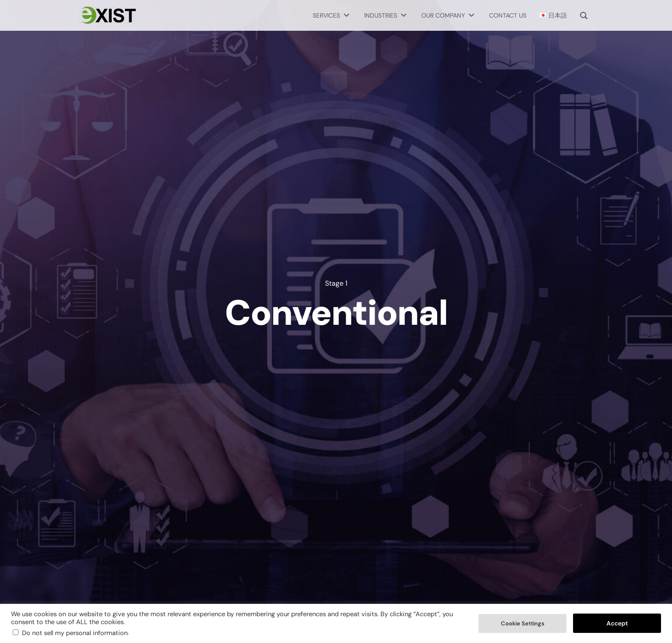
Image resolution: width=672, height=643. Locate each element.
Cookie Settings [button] (523, 623)
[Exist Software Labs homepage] (107, 15)
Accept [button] (617, 623)
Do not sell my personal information (75, 633)
